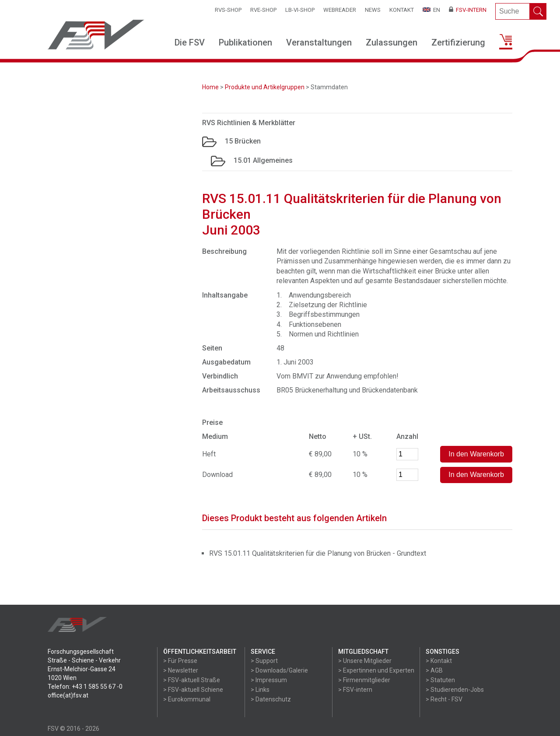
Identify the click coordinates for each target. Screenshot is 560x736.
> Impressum (269, 680)
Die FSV (190, 42)
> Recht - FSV (444, 699)
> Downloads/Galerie (279, 670)
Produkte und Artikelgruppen (265, 87)
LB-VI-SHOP (300, 10)
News (373, 10)
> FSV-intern (355, 690)
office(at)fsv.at (68, 695)
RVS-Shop (228, 10)
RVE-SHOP (263, 10)
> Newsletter (181, 670)
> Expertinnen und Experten (376, 670)
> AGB (434, 670)
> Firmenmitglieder (364, 680)
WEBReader (340, 10)
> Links (260, 690)
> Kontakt (439, 661)
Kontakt (402, 10)
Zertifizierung (458, 42)
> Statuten (440, 680)
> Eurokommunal (187, 699)
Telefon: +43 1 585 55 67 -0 (85, 687)
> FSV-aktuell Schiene (193, 690)
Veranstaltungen (319, 42)
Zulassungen (392, 42)
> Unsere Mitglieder (365, 661)
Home (210, 87)
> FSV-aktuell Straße (192, 680)
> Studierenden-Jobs (455, 690)
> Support (264, 661)
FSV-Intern (468, 10)
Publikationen (245, 42)
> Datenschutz (271, 699)
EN (431, 10)
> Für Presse (180, 661)
